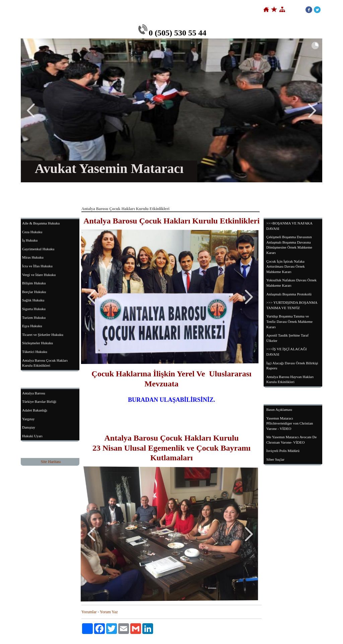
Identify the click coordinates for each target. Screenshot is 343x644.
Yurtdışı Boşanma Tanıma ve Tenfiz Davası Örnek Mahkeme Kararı (289, 321)
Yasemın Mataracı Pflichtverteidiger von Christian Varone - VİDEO (290, 423)
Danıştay (29, 427)
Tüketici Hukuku (35, 352)
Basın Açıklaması (279, 409)
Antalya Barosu (34, 393)
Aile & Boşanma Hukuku (41, 223)
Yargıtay (28, 419)
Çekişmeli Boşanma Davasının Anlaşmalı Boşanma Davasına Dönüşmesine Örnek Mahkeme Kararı (289, 245)
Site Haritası (51, 462)
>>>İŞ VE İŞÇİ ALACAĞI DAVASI (287, 352)
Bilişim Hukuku (34, 283)
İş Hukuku (30, 240)
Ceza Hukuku (32, 232)
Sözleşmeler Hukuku (38, 343)
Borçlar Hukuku (34, 292)
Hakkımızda (108, 194)
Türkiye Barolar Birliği (39, 401)
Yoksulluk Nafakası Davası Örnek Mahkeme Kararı (291, 283)
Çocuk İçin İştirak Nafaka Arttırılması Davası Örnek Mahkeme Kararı (286, 266)
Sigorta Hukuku (34, 309)
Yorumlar (89, 612)
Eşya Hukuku (32, 326)
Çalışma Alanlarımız (147, 194)
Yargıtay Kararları (232, 194)
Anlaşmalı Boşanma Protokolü (289, 294)
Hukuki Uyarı (32, 436)
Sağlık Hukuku (33, 300)
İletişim (266, 194)
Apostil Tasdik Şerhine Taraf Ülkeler (287, 338)
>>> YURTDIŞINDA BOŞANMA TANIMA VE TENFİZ (292, 305)
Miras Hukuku (33, 257)
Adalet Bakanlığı (35, 410)
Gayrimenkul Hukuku (38, 249)
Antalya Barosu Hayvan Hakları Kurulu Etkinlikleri (290, 379)
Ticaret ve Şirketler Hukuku (43, 335)
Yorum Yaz (109, 612)
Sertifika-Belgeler (190, 194)
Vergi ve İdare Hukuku (39, 275)
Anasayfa (78, 194)
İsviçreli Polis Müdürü (283, 451)
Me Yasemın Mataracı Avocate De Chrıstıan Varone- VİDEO (291, 440)
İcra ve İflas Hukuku (37, 266)
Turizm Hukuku (34, 317)
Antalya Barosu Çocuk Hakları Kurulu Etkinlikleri (45, 363)
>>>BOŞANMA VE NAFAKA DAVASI (289, 226)
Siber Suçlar (275, 459)
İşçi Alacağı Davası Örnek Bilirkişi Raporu (292, 366)
